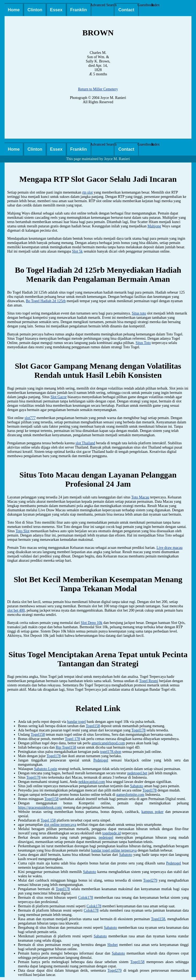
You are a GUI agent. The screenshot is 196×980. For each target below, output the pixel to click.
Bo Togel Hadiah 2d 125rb (46, 301)
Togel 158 (48, 820)
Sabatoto (137, 786)
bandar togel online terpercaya (114, 850)
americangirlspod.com (108, 743)
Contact (126, 10)
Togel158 (93, 726)
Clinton (35, 10)
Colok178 (86, 898)
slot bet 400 (16, 610)
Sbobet (112, 945)
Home (14, 10)
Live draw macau (170, 548)
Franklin (79, 10)
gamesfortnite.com (130, 795)
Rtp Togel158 (66, 747)
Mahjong (154, 226)
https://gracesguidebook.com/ (40, 807)
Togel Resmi (149, 681)
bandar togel (77, 722)
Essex (56, 10)
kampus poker (152, 812)
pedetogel (106, 837)
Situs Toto (143, 343)
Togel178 (138, 730)
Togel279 (150, 880)
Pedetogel (101, 760)
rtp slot (88, 192)
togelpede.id (112, 833)
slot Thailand (85, 443)
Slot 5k (77, 251)
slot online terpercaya (60, 825)
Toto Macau (140, 497)
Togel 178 (72, 739)
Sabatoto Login (46, 769)
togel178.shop (111, 752)
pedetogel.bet (137, 773)
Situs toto (139, 313)
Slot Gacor (58, 397)
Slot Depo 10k (92, 623)
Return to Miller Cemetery (98, 89)
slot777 (30, 418)
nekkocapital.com (92, 782)
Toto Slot (23, 531)
